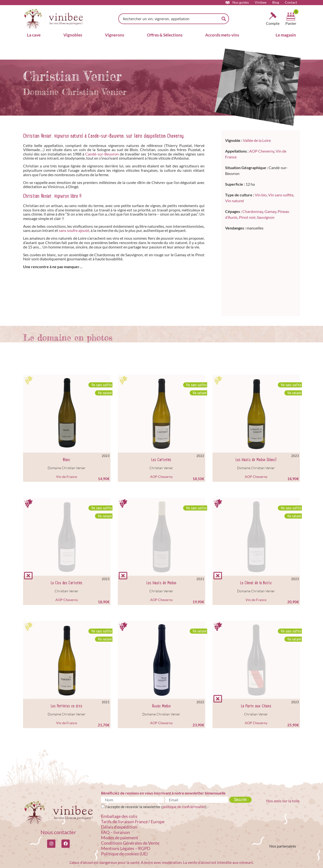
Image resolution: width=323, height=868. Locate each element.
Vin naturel (234, 201)
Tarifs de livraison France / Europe (133, 822)
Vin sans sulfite (281, 195)
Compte (273, 23)
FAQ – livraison (115, 832)
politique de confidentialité (184, 807)
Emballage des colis (119, 816)
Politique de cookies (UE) (124, 854)
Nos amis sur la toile (283, 801)
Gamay (270, 211)
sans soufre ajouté (74, 230)
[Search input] (170, 19)
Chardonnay (253, 211)
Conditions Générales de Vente (130, 843)
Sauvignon (266, 217)
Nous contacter (58, 832)
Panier (291, 23)
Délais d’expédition (119, 827)
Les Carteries (161, 460)
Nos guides (241, 2)
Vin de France (67, 477)
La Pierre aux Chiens (256, 706)
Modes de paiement (120, 838)
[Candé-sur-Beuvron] (261, 272)
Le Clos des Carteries (67, 583)
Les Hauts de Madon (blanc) (256, 460)
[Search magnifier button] (224, 19)
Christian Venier (161, 468)
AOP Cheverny (262, 151)
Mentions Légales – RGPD (126, 848)
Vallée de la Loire (257, 140)
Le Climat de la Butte (256, 583)
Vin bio (261, 195)
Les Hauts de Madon (161, 583)
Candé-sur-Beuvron (102, 154)
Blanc (67, 460)
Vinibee (261, 2)
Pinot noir (247, 217)
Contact (291, 2)
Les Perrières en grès (67, 706)
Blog (276, 2)
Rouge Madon (161, 706)
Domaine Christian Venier (67, 468)
